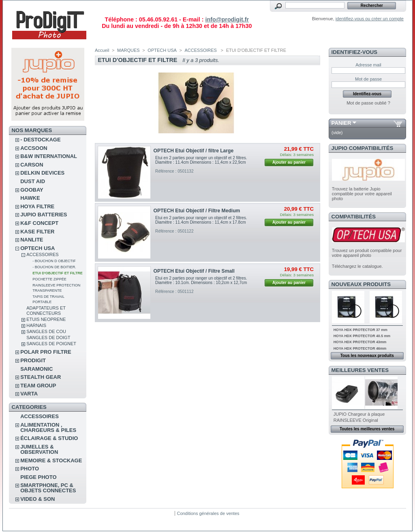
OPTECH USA (37, 248)
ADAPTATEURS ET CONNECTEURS (46, 311)
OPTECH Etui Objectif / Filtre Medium (197, 211)
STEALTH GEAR (41, 377)
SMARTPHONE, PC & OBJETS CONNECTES (48, 488)
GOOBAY (32, 190)
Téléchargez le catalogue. (357, 266)
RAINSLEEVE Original (356, 420)
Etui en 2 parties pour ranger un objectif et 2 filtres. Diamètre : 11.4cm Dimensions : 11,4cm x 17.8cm (201, 220)
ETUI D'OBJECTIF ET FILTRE (57, 273)
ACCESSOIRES (42, 254)
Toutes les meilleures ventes (367, 429)
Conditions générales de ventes (208, 513)
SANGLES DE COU (46, 331)
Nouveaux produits (361, 284)
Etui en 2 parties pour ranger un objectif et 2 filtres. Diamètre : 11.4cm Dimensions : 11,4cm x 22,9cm (201, 160)
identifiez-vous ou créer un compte (370, 19)
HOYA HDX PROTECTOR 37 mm (360, 330)
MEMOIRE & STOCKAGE (51, 460)
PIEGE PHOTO (38, 477)
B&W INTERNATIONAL (49, 156)
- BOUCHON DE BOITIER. (54, 267)
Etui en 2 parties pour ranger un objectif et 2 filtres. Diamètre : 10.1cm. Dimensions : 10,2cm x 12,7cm (201, 280)
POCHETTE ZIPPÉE (49, 279)
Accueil (102, 50)
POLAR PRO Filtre (46, 352)
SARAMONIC (36, 369)
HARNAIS (36, 325)
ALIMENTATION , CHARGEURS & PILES (48, 427)
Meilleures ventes (360, 370)
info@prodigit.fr (227, 19)
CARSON (32, 165)
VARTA (29, 394)
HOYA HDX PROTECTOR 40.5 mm (362, 336)
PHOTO (30, 469)
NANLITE (32, 240)
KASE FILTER (37, 232)
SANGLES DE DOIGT (48, 338)
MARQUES (128, 50)
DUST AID (33, 181)
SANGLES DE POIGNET (51, 344)
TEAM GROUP (38, 386)
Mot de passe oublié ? (368, 103)
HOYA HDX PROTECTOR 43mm (360, 342)
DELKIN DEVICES (42, 173)
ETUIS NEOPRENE (46, 319)
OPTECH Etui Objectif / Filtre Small (194, 271)
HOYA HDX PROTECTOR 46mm (360, 348)
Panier (341, 123)
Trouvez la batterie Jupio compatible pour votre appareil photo (362, 194)
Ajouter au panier (289, 162)
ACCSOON (34, 148)
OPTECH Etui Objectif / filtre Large (194, 151)
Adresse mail (368, 65)
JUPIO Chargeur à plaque (359, 414)
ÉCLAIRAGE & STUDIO (49, 438)
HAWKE (30, 198)
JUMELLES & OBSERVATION (39, 449)
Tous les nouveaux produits (367, 356)
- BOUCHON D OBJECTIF (54, 261)
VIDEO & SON (37, 499)
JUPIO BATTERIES (44, 215)
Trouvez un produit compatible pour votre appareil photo (367, 253)
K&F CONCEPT (39, 223)
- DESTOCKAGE (40, 140)
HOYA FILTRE (37, 206)
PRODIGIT (33, 360)
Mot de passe (368, 79)
